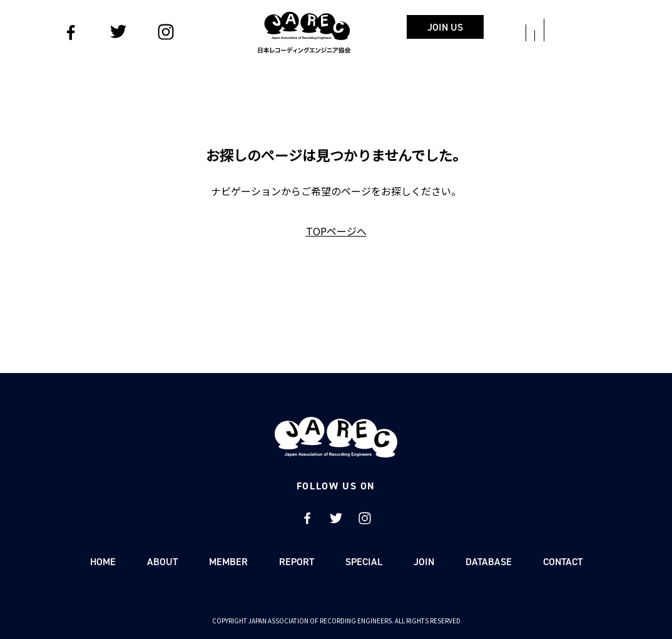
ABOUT (162, 562)
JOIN (424, 562)
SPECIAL (364, 562)
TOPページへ (336, 231)
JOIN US (508, 27)
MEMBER (228, 562)
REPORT (297, 562)
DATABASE (489, 562)
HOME (103, 562)
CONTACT (563, 562)
